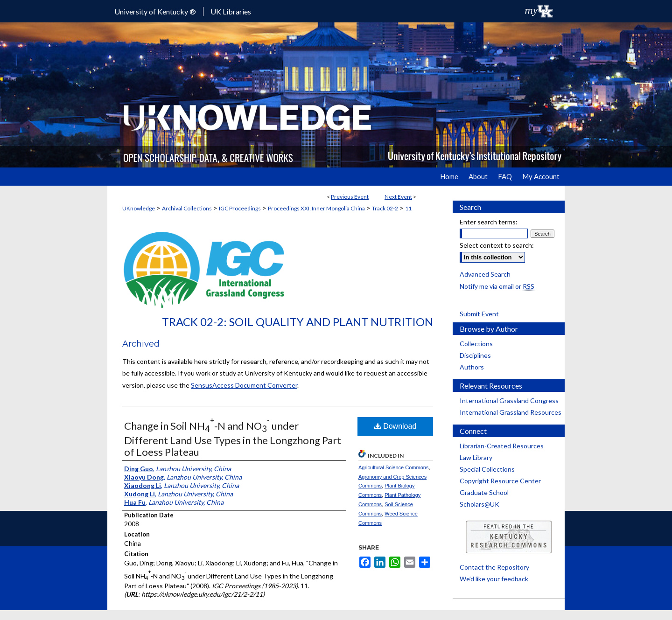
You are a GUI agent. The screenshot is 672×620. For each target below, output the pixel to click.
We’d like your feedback (494, 579)
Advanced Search (485, 274)
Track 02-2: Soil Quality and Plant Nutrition (297, 322)
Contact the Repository (494, 567)
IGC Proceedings (240, 208)
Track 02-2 (385, 208)
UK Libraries (231, 11)
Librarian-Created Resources (502, 446)
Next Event (398, 197)
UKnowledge (139, 208)
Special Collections (487, 469)
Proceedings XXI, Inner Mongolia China (316, 208)
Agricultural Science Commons (393, 467)
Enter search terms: (489, 222)
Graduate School (484, 492)
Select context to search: (497, 245)
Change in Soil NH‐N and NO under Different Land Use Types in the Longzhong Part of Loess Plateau (233, 439)
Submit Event (479, 314)
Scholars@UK (479, 504)
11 (408, 208)
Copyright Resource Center (500, 481)
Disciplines (475, 355)
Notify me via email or (497, 286)
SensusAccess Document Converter (244, 385)
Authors (472, 367)
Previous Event (350, 197)
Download (395, 426)
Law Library (476, 457)
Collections (476, 344)
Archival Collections (187, 208)
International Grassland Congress (509, 401)
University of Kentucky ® (155, 11)
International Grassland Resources (511, 412)
